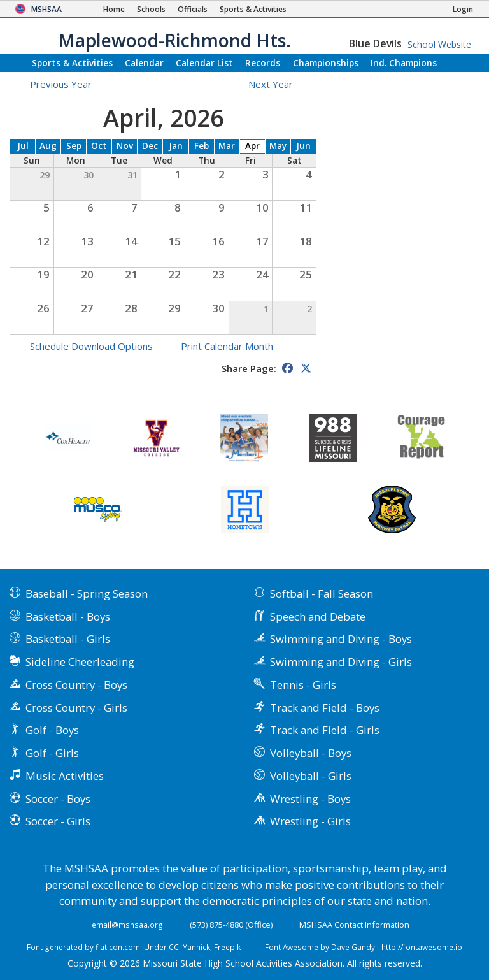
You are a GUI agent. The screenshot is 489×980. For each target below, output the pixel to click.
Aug (48, 146)
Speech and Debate (318, 616)
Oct (99, 146)
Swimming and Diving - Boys (341, 639)
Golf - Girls (52, 753)
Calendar (144, 63)
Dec (150, 146)
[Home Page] (114, 9)
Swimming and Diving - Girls (341, 662)
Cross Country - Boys (76, 685)
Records (263, 63)
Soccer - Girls (58, 821)
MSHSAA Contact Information (354, 925)
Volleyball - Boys (311, 753)
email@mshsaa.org (127, 925)
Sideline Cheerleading (80, 662)
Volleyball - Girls (311, 776)
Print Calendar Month (227, 346)
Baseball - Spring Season (87, 594)
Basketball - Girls (68, 639)
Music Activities (65, 776)
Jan (176, 146)
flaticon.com (118, 947)
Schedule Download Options (91, 346)
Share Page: (249, 368)
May (278, 146)
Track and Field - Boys (325, 708)
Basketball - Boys (68, 616)
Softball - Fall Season (322, 594)
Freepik (227, 947)
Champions (404, 63)
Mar (227, 146)
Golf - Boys (52, 730)
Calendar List (204, 63)
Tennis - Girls (303, 685)
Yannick (196, 947)
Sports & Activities (72, 63)
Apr (252, 146)
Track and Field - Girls (325, 730)
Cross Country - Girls (76, 708)
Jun (303, 146)
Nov (125, 146)
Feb (202, 146)
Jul (23, 146)
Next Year (278, 84)
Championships (326, 63)
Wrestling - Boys (310, 799)
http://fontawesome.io (422, 947)
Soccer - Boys (58, 799)
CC (174, 947)
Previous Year (61, 84)
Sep (74, 146)
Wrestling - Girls (310, 821)
